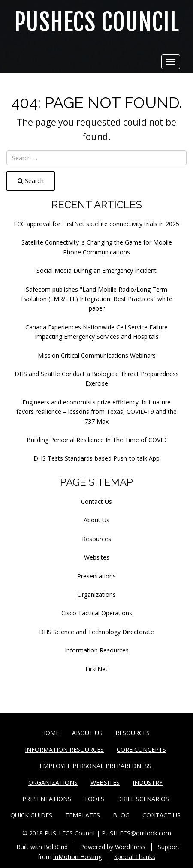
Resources (96, 539)
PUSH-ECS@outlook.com (136, 833)
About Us (96, 520)
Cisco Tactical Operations (97, 613)
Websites (97, 557)
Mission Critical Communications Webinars (97, 355)
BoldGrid (56, 847)
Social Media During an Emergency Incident (96, 271)
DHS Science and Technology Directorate (96, 632)
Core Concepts (141, 750)
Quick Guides (31, 815)
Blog (121, 815)
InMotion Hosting (77, 857)
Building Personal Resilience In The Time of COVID (97, 440)
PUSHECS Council (97, 22)
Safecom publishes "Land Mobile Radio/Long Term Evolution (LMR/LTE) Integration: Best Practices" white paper (97, 299)
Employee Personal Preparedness (95, 766)
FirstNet (96, 669)
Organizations (96, 594)
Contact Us (96, 501)
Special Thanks (135, 857)
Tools (94, 799)
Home (50, 733)
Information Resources (97, 650)
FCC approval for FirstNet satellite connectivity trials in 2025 (96, 224)
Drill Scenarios (143, 799)
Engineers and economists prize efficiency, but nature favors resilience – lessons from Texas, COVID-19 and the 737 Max (96, 412)
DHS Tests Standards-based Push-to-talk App (96, 458)
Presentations (96, 576)
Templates (83, 815)
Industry (148, 783)
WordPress (130, 847)
